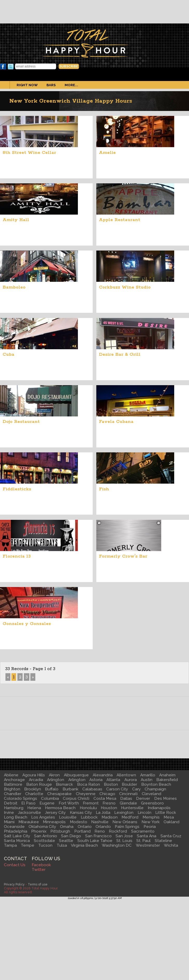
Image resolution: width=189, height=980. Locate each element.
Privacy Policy (14, 884)
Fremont (91, 803)
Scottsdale (44, 841)
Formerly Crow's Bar (123, 556)
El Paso (28, 803)
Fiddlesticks (17, 489)
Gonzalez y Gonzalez (27, 624)
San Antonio (46, 836)
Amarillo (148, 775)
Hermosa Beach (60, 808)
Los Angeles (43, 817)
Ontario (85, 827)
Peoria (150, 827)
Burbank (70, 789)
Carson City (117, 789)
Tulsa (62, 845)
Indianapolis (159, 808)
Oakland (171, 822)
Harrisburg (14, 808)
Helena (34, 808)
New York (151, 822)
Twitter (11, 67)
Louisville (68, 817)
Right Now (27, 85)
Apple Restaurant (120, 220)
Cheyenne (86, 794)
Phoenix (39, 831)
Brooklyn (33, 789)
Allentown (126, 775)
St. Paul (143, 841)
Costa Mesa (105, 798)
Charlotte (34, 794)
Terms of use (38, 884)
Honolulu (88, 808)
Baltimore (13, 784)
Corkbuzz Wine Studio (125, 287)
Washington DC (117, 845)
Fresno (109, 803)
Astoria (96, 780)
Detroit (11, 803)
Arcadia (36, 780)
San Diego (71, 836)
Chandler (13, 794)
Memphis (151, 817)
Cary (136, 789)
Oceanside (14, 827)
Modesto (79, 822)
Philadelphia (16, 831)
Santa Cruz (171, 836)
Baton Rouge (39, 784)
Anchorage (14, 780)
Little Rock (166, 813)
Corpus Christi (76, 798)
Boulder (129, 784)
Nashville (100, 822)
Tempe (28, 845)
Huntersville (132, 808)
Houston (109, 808)
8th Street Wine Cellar (29, 153)
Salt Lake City (17, 836)
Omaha (67, 827)
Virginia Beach (84, 845)
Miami (9, 822)
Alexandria (103, 775)
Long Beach (16, 817)
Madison (110, 817)
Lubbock (89, 817)
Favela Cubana (116, 422)
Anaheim (167, 775)
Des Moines (166, 798)
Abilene (11, 775)
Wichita (171, 845)
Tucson (45, 845)
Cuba (8, 354)
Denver (143, 798)
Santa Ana (147, 836)
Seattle (66, 841)
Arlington (56, 780)
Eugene (47, 803)
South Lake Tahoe (95, 841)
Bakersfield (167, 780)
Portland (82, 831)
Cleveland (151, 794)
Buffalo (52, 789)
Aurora (131, 780)
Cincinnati (128, 794)
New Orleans (125, 822)
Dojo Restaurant (21, 422)
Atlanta (113, 780)
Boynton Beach (156, 784)
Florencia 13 (17, 556)
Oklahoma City (42, 827)
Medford (130, 817)
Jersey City (55, 813)
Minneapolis (54, 822)
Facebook (3, 67)
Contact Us (15, 865)
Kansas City (81, 813)
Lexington (124, 813)
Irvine (9, 813)
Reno (100, 831)
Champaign (155, 789)
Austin (147, 780)
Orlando (103, 827)
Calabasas (92, 789)
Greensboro (152, 803)
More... (71, 85)
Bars (51, 85)
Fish (104, 489)
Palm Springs (127, 827)
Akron (54, 775)
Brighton (12, 789)
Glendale (128, 803)
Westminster (148, 845)
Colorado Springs (21, 798)
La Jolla (103, 813)
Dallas (126, 798)
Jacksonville (29, 813)
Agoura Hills (34, 775)
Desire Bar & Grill (120, 354)
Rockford (118, 831)
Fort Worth (69, 803)
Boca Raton (89, 784)
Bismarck (64, 784)
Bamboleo (14, 287)
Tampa (10, 845)
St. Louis (124, 841)
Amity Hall (16, 220)
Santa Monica (17, 841)
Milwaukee (29, 822)
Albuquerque (76, 775)
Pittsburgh (60, 831)
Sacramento (143, 831)
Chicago (107, 794)
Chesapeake (59, 794)
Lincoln (144, 813)
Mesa (169, 817)
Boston (111, 784)
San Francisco (98, 836)
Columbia (50, 798)
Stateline (163, 841)
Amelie (107, 153)
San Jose (124, 836)
